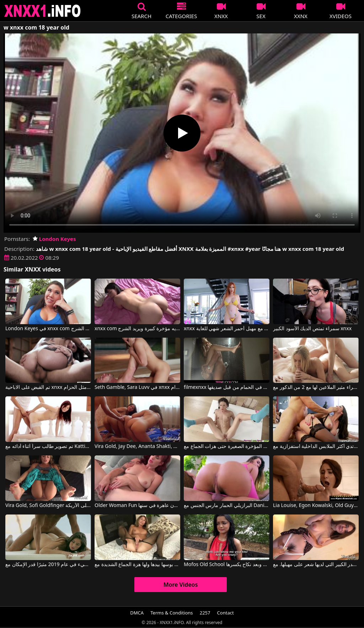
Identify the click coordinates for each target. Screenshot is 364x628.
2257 (205, 613)
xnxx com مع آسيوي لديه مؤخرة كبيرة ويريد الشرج (137, 329)
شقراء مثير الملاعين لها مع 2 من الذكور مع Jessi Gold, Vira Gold (316, 387)
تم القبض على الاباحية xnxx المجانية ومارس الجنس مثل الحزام (48, 387)
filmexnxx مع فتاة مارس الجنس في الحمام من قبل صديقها (227, 387)
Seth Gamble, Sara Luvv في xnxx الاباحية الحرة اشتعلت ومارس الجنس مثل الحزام (137, 387)
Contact (226, 613)
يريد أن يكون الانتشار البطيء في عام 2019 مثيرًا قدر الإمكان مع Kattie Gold (48, 565)
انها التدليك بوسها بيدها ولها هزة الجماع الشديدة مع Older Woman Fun (137, 565)
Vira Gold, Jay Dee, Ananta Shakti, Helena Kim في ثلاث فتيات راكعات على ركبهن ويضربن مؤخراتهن (137, 447)
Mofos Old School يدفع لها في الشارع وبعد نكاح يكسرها (227, 565)
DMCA (137, 613)
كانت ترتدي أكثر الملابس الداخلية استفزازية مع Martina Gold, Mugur (316, 447)
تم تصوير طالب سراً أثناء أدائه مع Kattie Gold (48, 447)
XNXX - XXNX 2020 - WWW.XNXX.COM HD (43, 11)
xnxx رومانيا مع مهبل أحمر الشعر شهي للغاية (227, 329)
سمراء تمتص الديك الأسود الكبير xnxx (312, 329)
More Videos (181, 585)
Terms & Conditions (172, 613)
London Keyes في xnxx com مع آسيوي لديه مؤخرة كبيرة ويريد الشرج (48, 329)
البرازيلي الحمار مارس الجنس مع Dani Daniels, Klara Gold (227, 506)
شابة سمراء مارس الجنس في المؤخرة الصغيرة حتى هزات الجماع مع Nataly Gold (227, 447)
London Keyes (54, 239)
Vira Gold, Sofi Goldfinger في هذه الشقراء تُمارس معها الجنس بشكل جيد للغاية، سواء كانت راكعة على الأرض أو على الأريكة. (48, 506)
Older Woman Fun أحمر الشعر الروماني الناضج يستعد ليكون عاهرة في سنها (137, 506)
